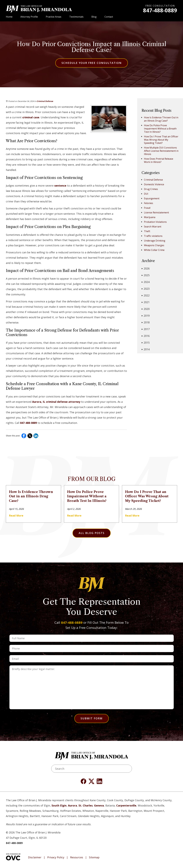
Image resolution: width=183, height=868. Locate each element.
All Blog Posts (92, 533)
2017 (146, 329)
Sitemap (94, 857)
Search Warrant (153, 227)
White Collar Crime (154, 250)
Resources (77, 857)
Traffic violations (153, 236)
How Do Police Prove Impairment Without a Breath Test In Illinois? (160, 129)
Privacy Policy (56, 857)
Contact (109, 17)
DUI (146, 194)
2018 (146, 322)
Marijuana (150, 217)
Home (9, 17)
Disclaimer (35, 857)
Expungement (152, 198)
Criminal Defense (45, 101)
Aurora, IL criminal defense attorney (56, 402)
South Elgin (59, 805)
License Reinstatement (156, 212)
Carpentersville (126, 805)
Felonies (149, 203)
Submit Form (92, 718)
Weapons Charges (154, 245)
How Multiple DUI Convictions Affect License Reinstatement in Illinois (161, 151)
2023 (146, 289)
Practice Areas (54, 17)
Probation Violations (155, 222)
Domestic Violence (154, 184)
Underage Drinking (155, 241)
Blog (94, 17)
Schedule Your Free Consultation (92, 63)
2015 (146, 343)
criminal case (31, 117)
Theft (147, 231)
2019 (146, 316)
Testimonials (76, 17)
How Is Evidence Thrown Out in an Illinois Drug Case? (161, 119)
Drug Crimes (151, 189)
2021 (146, 302)
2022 (146, 295)
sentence (60, 186)
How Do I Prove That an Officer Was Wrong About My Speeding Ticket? (161, 140)
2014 (146, 349)
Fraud (147, 208)
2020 (146, 309)
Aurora (72, 805)
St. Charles (86, 805)
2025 (146, 275)
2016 (146, 336)
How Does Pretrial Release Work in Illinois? (159, 160)
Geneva (99, 805)
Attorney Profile (29, 17)
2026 (146, 268)
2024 (146, 282)
